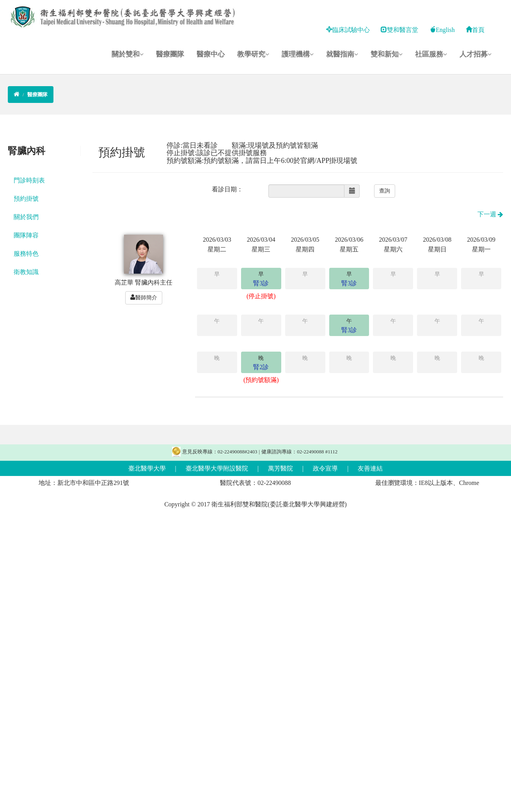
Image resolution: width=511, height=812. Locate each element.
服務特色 (26, 254)
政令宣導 (325, 468)
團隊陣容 (26, 235)
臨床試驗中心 (348, 30)
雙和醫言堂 (399, 30)
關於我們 (26, 217)
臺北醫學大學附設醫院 (217, 468)
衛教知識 (26, 272)
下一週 (490, 214)
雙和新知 (387, 54)
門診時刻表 (29, 180)
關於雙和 (128, 54)
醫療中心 (211, 54)
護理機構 (298, 54)
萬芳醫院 (280, 468)
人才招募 (476, 54)
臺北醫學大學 (147, 468)
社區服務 (431, 54)
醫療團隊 (170, 54)
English (442, 30)
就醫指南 (342, 54)
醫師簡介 (144, 297)
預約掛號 (26, 199)
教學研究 (253, 54)
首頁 (475, 30)
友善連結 (370, 468)
